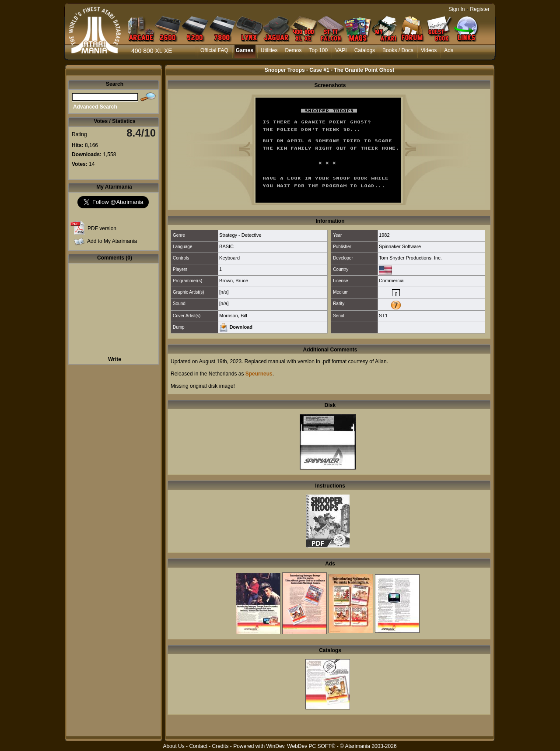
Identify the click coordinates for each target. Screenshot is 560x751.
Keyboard (229, 258)
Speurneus (259, 374)
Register (480, 9)
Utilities (269, 50)
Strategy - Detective (240, 235)
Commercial (392, 281)
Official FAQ (214, 50)
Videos (429, 50)
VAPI (341, 50)
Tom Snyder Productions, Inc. (410, 258)
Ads (449, 50)
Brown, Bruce (234, 281)
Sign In (457, 9)
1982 (384, 235)
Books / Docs (398, 50)
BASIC (226, 246)
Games (245, 50)
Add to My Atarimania (112, 241)
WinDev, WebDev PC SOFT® (301, 746)
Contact (198, 746)
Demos (294, 50)
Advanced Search (95, 107)
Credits (220, 746)
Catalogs (365, 50)
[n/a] (224, 292)
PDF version (102, 228)
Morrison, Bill (233, 316)
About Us (173, 746)
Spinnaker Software (400, 246)
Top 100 (319, 50)
